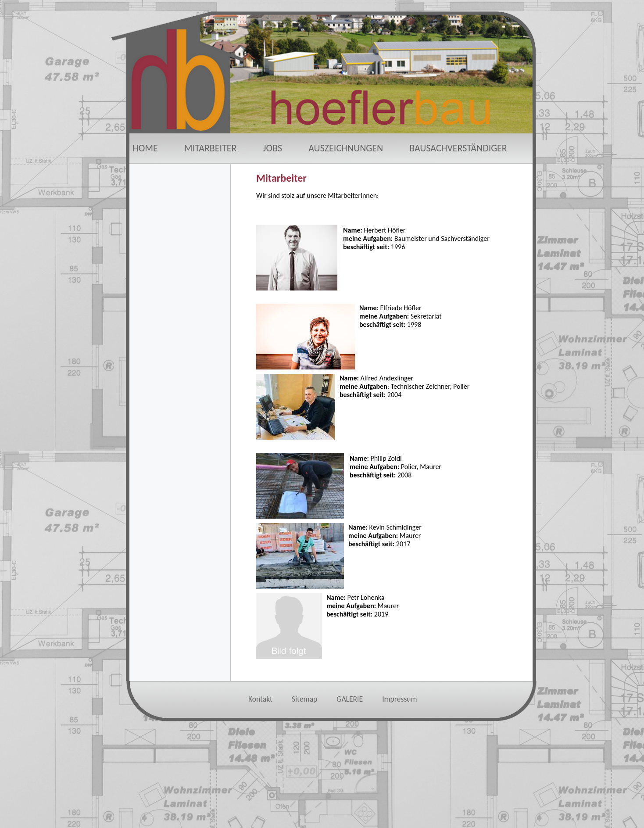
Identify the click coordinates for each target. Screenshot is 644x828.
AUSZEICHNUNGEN (346, 148)
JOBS (273, 148)
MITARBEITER (211, 148)
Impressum (399, 699)
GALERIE (350, 699)
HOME (145, 148)
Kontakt (260, 699)
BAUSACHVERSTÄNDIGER (458, 148)
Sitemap (304, 699)
